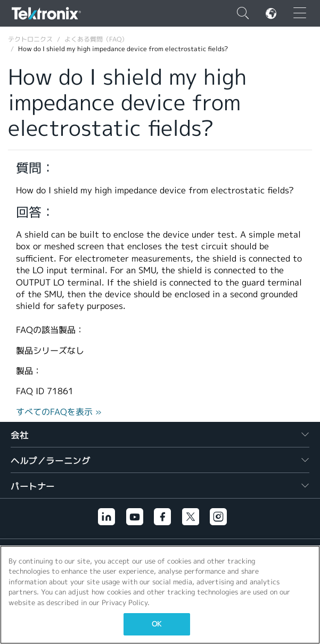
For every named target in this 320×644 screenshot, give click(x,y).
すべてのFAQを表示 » (59, 412)
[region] (160, 595)
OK (157, 624)
